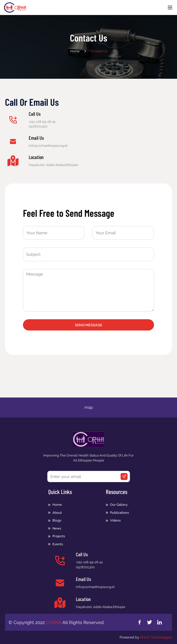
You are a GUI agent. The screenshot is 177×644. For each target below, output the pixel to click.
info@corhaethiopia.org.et (95, 587)
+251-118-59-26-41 (42, 122)
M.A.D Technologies (156, 637)
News (57, 528)
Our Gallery (119, 505)
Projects (59, 536)
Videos (115, 520)
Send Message (88, 325)
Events (58, 544)
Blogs (57, 520)
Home (75, 51)
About (57, 513)
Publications (119, 513)
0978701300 (38, 126)
